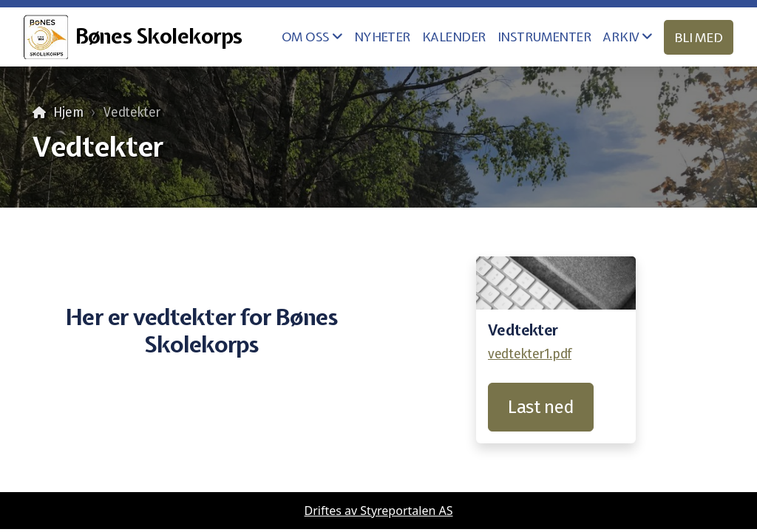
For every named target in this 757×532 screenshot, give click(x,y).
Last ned (541, 407)
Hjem (68, 113)
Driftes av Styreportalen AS (379, 511)
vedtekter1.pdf (530, 354)
